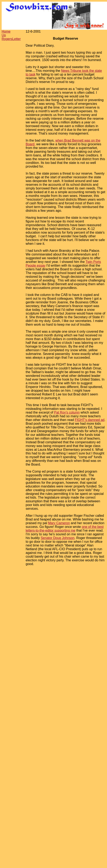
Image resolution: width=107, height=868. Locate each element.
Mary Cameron (59, 523)
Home (6, 31)
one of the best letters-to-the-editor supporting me (65, 529)
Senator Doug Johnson (58, 538)
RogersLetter (11, 39)
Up (4, 35)
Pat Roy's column (67, 412)
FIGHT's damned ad (90, 420)
